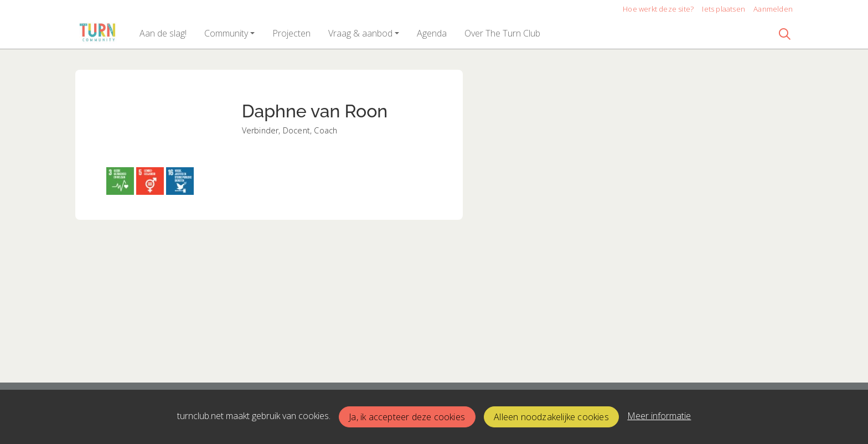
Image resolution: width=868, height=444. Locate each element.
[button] (163, 33)
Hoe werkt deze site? (658, 9)
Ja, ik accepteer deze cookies (407, 417)
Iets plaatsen (724, 9)
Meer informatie (659, 416)
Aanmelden (773, 9)
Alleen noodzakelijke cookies (551, 417)
